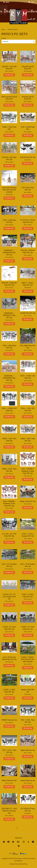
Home (3, 30)
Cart (31, 2)
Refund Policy (23, 864)
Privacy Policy (14, 864)
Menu (6, 2)
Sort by (4, 38)
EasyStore (19, 861)
